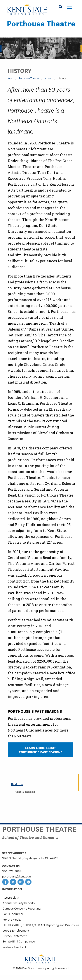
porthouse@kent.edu (17, 876)
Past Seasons (25, 792)
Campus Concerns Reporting (22, 908)
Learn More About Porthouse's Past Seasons (41, 750)
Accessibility (11, 897)
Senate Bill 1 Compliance (19, 941)
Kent (10, 78)
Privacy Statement (15, 936)
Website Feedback (15, 947)
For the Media (12, 919)
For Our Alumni (13, 914)
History (17, 784)
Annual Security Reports (19, 903)
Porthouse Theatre (41, 23)
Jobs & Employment (16, 930)
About (48, 78)
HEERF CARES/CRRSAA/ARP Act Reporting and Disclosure (41, 925)
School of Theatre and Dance (28, 837)
